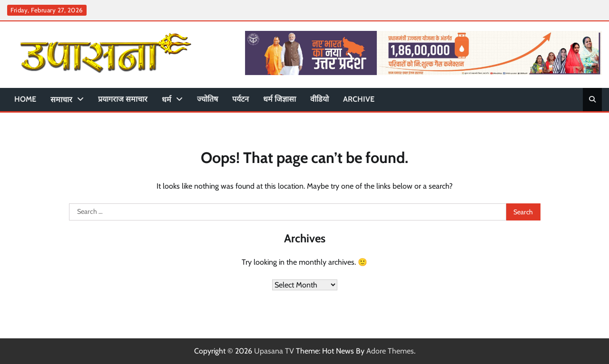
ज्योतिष (207, 99)
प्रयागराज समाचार (123, 99)
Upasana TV (274, 351)
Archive (359, 99)
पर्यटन (241, 99)
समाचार (61, 100)
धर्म (167, 100)
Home (25, 99)
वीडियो (319, 99)
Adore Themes (390, 351)
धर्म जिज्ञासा (280, 99)
